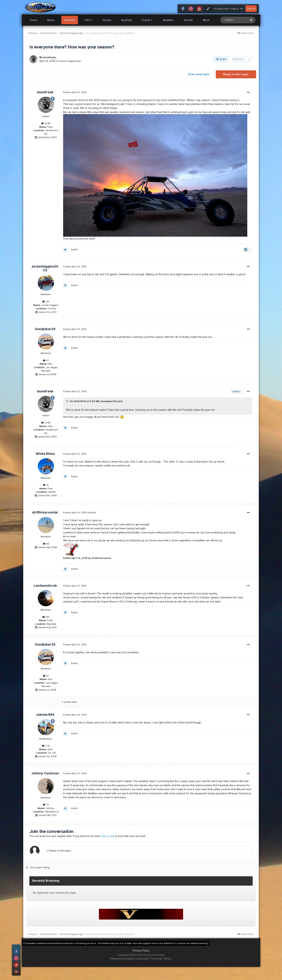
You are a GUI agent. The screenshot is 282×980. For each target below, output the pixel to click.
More (206, 30)
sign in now (108, 846)
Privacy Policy (141, 961)
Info (89, 30)
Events (147, 30)
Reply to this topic (236, 84)
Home (34, 30)
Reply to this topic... (59, 861)
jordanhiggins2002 (45, 279)
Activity (188, 30)
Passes (107, 30)
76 (46, 815)
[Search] (234, 30)
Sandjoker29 (45, 339)
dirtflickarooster (45, 523)
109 (46, 627)
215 (46, 312)
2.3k (46, 756)
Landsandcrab (45, 596)
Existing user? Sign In (228, 19)
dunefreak (50, 67)
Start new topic (199, 84)
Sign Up (251, 19)
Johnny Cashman (45, 783)
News (51, 30)
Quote (74, 260)
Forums (70, 30)
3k (46, 495)
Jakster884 (45, 725)
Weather (168, 30)
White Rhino (45, 464)
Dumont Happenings (70, 71)
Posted (75, 102)
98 (46, 554)
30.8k (46, 133)
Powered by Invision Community (130, 969)
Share (221, 69)
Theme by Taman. (161, 969)
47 (46, 371)
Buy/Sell (127, 30)
